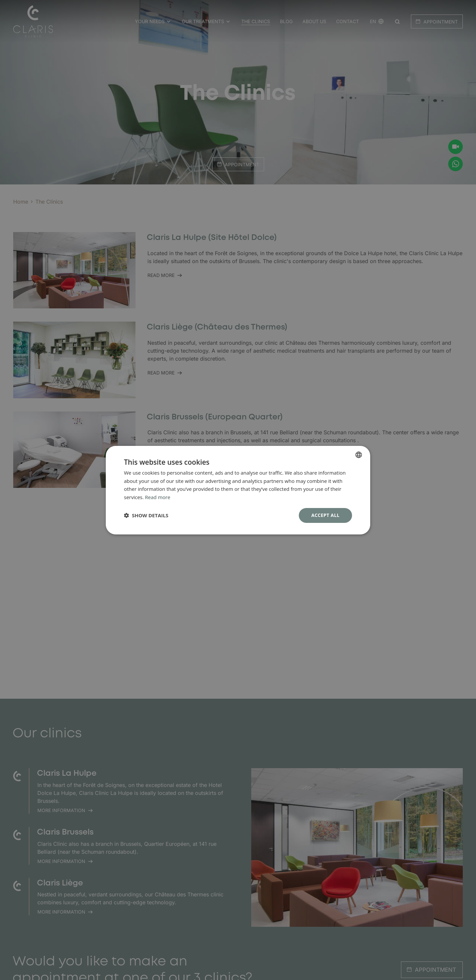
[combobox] (359, 454)
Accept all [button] (325, 515)
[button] (146, 515)
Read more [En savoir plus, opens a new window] (158, 497)
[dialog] (238, 490)
